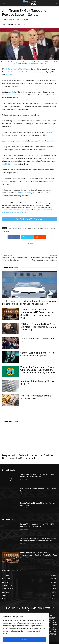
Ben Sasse (10, 75)
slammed (18, 141)
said (45, 150)
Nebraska (27, 69)
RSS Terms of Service (34, 208)
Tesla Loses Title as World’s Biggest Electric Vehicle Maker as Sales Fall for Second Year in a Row (29, 302)
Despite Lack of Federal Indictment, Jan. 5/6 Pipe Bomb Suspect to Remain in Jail (28, 457)
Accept (24, 639)
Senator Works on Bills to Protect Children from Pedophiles (37, 354)
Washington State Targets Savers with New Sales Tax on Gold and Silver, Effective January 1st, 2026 (38, 370)
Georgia (41, 141)
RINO (7, 164)
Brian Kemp (52, 141)
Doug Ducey (38, 155)
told (26, 181)
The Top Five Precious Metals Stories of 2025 (36, 397)
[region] (24, 628)
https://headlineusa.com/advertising (15, 212)
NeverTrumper (48, 132)
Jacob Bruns (12, 24)
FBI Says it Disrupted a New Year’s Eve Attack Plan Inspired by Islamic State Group (38, 327)
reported (12, 92)
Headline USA (18, 69)
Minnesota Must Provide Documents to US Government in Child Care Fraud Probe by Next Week (37, 314)
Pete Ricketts (23, 72)
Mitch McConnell (25, 193)
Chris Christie (28, 155)
